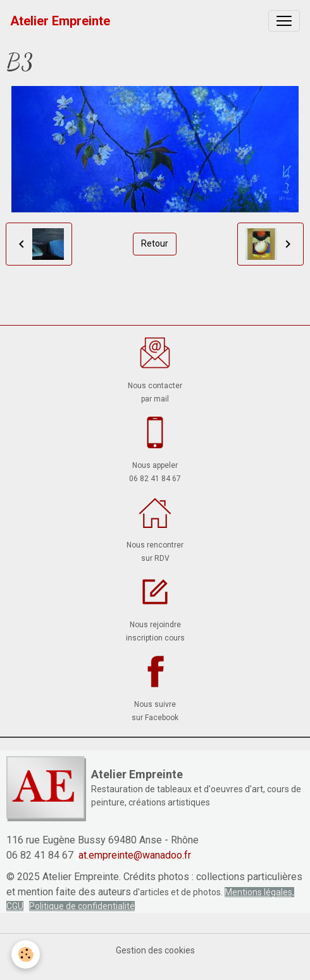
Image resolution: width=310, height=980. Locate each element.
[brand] (60, 21)
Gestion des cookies (155, 950)
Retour (155, 243)
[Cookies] (26, 954)
